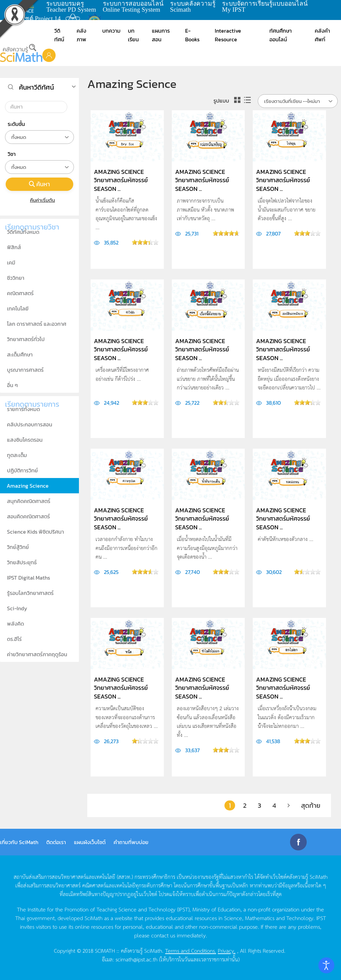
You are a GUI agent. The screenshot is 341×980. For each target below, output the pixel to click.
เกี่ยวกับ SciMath (19, 842)
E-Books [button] (192, 35)
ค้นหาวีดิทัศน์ (36, 87)
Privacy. (227, 950)
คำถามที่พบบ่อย (131, 842)
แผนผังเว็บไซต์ (90, 842)
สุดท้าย (311, 805)
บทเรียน (133, 35)
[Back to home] (21, 53)
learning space (26, 7)
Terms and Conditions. (191, 950)
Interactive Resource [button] (228, 35)
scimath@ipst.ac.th (137, 959)
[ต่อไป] (289, 805)
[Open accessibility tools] (326, 965)
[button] (49, 55)
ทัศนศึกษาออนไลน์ (281, 35)
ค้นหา (40, 184)
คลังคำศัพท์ (322, 35)
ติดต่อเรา (56, 842)
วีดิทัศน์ (59, 35)
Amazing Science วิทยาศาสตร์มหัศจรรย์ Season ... (121, 180)
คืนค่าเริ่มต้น (39, 200)
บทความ (111, 31)
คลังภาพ (81, 35)
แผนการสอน (161, 35)
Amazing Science (28, 486)
